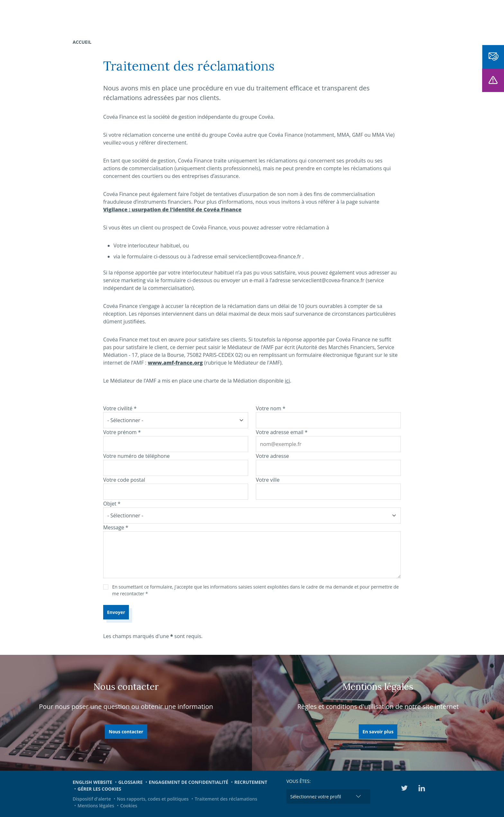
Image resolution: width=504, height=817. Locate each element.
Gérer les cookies (99, 789)
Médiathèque (419, 16)
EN (446, 16)
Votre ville (268, 480)
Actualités (320, 16)
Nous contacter (126, 732)
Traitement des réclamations (226, 799)
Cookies (129, 806)
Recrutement (251, 782)
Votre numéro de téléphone (136, 456)
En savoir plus (378, 732)
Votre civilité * (120, 408)
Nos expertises (136, 16)
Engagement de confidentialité (189, 782)
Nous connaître (218, 16)
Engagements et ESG (368, 16)
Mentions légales (96, 806)
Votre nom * (271, 408)
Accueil (82, 42)
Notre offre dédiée (273, 16)
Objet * (112, 504)
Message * (116, 527)
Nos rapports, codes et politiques (153, 799)
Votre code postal (124, 480)
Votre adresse (272, 456)
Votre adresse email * (282, 432)
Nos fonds (176, 16)
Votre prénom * (122, 432)
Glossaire (130, 782)
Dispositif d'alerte (92, 799)
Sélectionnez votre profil (316, 797)
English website (92, 782)
